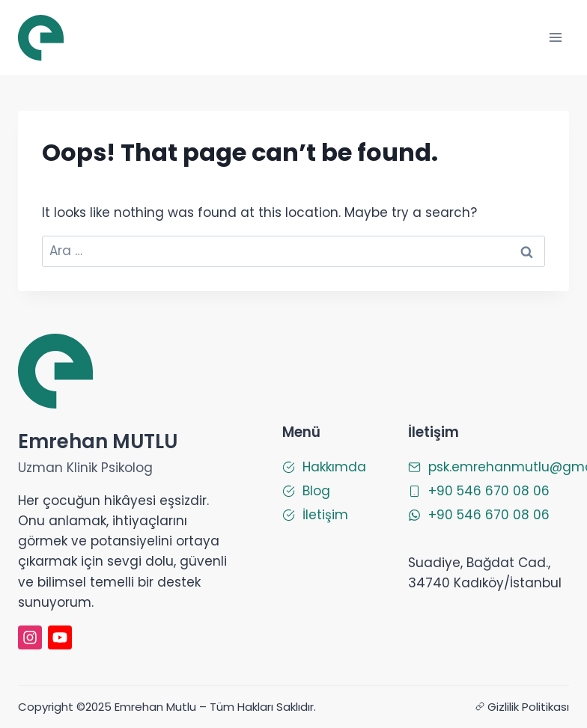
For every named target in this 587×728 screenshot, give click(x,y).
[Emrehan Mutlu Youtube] (60, 637)
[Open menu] (555, 37)
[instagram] (30, 637)
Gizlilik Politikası (528, 707)
